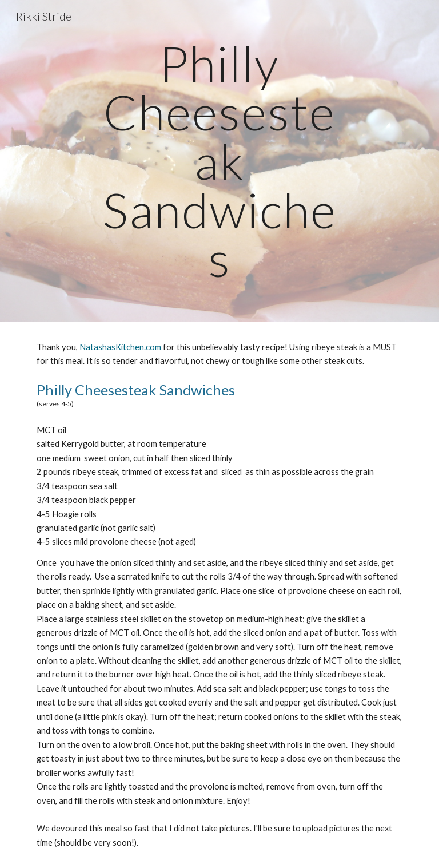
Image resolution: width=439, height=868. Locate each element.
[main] (219, 161)
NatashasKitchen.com (120, 347)
